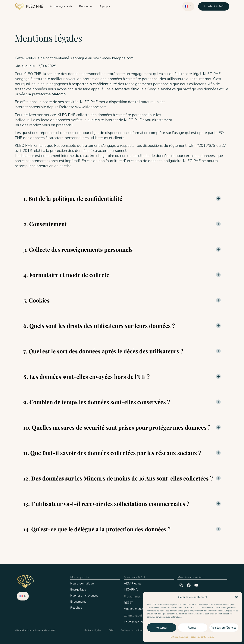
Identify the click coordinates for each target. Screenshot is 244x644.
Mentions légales (92, 630)
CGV (111, 630)
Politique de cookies (179, 637)
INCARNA (131, 590)
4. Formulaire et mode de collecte (66, 275)
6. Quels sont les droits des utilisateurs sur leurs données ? (99, 326)
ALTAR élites (133, 584)
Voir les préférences (224, 628)
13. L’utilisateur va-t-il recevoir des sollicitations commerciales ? (106, 504)
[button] (236, 597)
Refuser (193, 628)
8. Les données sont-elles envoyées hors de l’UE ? (86, 377)
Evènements (78, 602)
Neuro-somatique (82, 584)
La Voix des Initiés (136, 622)
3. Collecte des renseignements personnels (78, 249)
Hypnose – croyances (84, 596)
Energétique (78, 590)
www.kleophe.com (118, 58)
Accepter (162, 628)
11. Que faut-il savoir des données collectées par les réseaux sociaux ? (112, 453)
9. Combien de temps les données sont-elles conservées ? (97, 402)
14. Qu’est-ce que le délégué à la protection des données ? (97, 529)
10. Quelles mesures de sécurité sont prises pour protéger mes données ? (117, 427)
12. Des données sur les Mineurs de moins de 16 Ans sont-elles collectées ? (118, 478)
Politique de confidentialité (202, 637)
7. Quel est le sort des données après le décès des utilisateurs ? (103, 351)
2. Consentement (45, 224)
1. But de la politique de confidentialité (73, 199)
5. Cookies (36, 300)
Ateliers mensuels (136, 609)
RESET (128, 603)
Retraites (76, 608)
